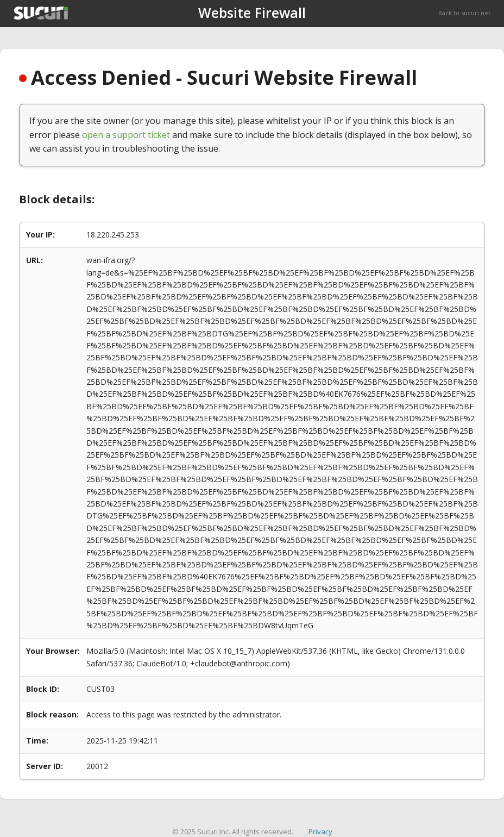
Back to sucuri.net (464, 13)
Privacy (320, 832)
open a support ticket (126, 135)
